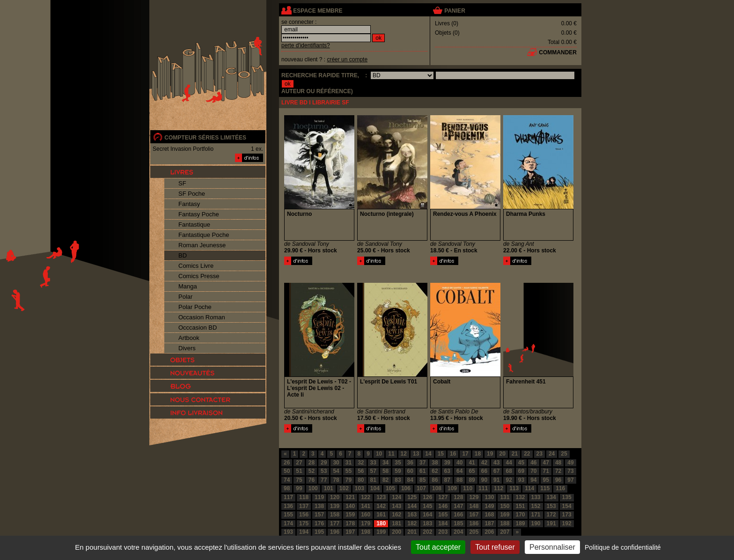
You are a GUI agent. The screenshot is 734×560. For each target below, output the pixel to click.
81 (373, 480)
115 (545, 488)
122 (366, 497)
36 (410, 463)
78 (336, 480)
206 (489, 532)
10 (379, 454)
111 (483, 488)
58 (385, 471)
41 (472, 463)
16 (453, 454)
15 (441, 454)
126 (427, 497)
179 (366, 523)
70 (533, 471)
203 (443, 532)
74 (287, 480)
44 (509, 463)
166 (458, 515)
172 (551, 515)
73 (570, 471)
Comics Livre (196, 266)
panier (455, 11)
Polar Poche (195, 307)
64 (459, 471)
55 (349, 471)
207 (505, 532)
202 (427, 532)
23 (539, 454)
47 (546, 463)
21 (515, 454)
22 (527, 454)
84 (410, 480)
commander (558, 52)
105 (390, 488)
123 (381, 497)
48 (558, 463)
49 (570, 463)
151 (520, 506)
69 (521, 471)
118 (304, 497)
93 (521, 480)
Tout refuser (495, 547)
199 (381, 532)
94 (533, 480)
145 (427, 506)
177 (335, 523)
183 (427, 523)
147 (458, 506)
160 (366, 515)
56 (361, 471)
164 (427, 515)
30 (336, 463)
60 (410, 471)
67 (496, 471)
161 (381, 515)
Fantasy (189, 204)
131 (505, 497)
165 (443, 515)
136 (288, 506)
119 (319, 497)
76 (312, 480)
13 (416, 454)
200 (396, 532)
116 (560, 488)
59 (398, 471)
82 (385, 480)
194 (304, 532)
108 (437, 488)
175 (304, 523)
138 (319, 506)
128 (458, 497)
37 (422, 463)
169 (505, 515)
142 (381, 506)
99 (299, 488)
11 (391, 454)
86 (435, 480)
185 (458, 523)
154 (567, 506)
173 (567, 515)
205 (474, 532)
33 (373, 463)
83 (398, 480)
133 (536, 497)
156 (304, 515)
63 (447, 471)
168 (489, 515)
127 (443, 497)
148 (474, 506)
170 (520, 515)
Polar (185, 297)
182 (412, 523)
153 (551, 506)
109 (452, 488)
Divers (187, 348)
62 (435, 471)
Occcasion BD (198, 328)
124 (396, 497)
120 (335, 497)
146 (443, 506)
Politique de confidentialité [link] (623, 547)
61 (422, 471)
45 (521, 463)
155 (288, 515)
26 (287, 463)
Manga (188, 286)
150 (505, 506)
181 (396, 523)
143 (396, 506)
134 (551, 497)
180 (381, 523)
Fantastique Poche (204, 235)
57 (373, 471)
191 (551, 523)
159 (350, 515)
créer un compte (347, 59)
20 (502, 454)
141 (366, 506)
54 (336, 471)
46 (533, 463)
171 (536, 515)
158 (335, 515)
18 (478, 454)
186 (474, 523)
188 (505, 523)
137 (304, 506)
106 (406, 488)
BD (183, 255)
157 (319, 515)
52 (312, 471)
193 (288, 532)
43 (496, 463)
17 (465, 454)
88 (459, 480)
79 (349, 480)
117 (288, 497)
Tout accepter (438, 547)
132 (520, 497)
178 (350, 523)
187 (489, 523)
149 (489, 506)
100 (313, 488)
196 (335, 532)
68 (509, 471)
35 (398, 463)
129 (474, 497)
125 (412, 497)
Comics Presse (199, 276)
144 (412, 506)
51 (299, 471)
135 (567, 497)
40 (459, 463)
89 (472, 480)
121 (350, 497)
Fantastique (194, 225)
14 (428, 454)
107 (421, 488)
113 (514, 488)
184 (443, 523)
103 (360, 488)
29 (324, 463)
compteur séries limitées (205, 138)
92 (509, 480)
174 (288, 523)
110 (468, 488)
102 (344, 488)
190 (536, 523)
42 (484, 463)
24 (552, 454)
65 (472, 471)
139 (335, 506)
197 (350, 532)
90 (484, 480)
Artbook (189, 338)
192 (567, 523)
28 (312, 463)
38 (435, 463)
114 (529, 488)
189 (520, 523)
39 (447, 463)
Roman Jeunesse (202, 245)
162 (396, 515)
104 (375, 488)
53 (324, 471)
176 (319, 523)
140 (350, 506)
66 (484, 471)
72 (558, 471)
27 (299, 463)
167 (474, 515)
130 (489, 497)
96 (558, 480)
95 (546, 480)
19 (490, 454)
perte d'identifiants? (306, 45)
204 (458, 532)
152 (536, 506)
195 (319, 532)
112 (499, 488)
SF (182, 183)
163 (412, 515)
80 (361, 480)
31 (349, 463)
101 (329, 488)
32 (361, 463)
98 (287, 488)
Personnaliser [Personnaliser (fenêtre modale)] (552, 547)
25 (564, 454)
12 (404, 454)
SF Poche (192, 194)
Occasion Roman (202, 317)
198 (366, 532)
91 (496, 480)
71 (546, 471)
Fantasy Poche (199, 214)
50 (287, 471)
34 (385, 463)
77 (324, 480)
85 (422, 480)
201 (412, 532)
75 (299, 480)
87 (447, 480)
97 (570, 480)
